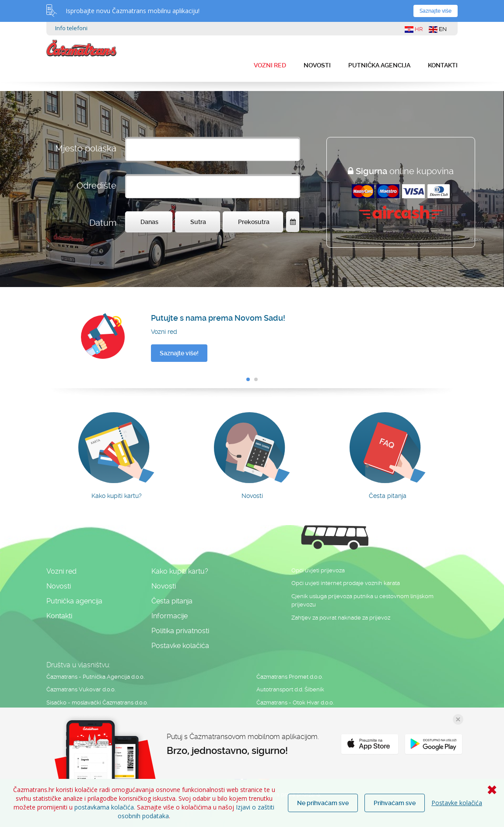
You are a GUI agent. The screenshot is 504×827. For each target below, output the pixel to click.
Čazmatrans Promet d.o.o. (290, 677)
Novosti (317, 65)
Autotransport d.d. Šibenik (290, 689)
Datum (103, 223)
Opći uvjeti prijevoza (318, 570)
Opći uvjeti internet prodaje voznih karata (346, 583)
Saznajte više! (179, 353)
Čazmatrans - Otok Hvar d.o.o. (295, 703)
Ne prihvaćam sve (323, 803)
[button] (248, 379)
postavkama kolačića (104, 807)
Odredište (96, 186)
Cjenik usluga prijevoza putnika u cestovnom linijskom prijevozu (362, 601)
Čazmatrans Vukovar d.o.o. (81, 689)
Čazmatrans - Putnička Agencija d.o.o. (95, 677)
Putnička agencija (379, 65)
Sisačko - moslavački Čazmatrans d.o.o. (97, 703)
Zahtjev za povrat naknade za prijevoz (341, 618)
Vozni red (270, 65)
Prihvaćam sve (395, 803)
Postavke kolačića (457, 803)
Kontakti (443, 65)
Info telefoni (71, 28)
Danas (149, 222)
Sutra (198, 222)
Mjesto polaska (86, 148)
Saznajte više (436, 11)
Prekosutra (254, 222)
